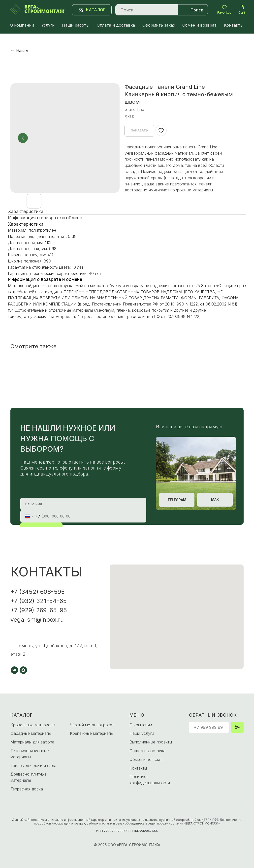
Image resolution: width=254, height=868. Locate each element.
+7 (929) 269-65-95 (39, 610)
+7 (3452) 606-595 (38, 592)
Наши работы (76, 25)
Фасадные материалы (31, 733)
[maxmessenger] (23, 670)
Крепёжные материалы (92, 733)
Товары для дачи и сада (33, 766)
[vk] (14, 670)
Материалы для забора (32, 742)
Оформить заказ (159, 25)
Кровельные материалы (33, 725)
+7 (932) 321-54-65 (39, 601)
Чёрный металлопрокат (92, 725)
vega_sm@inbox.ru (37, 620)
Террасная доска (27, 789)
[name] (83, 504)
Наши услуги (142, 733)
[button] (224, 10)
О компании (22, 25)
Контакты (234, 25)
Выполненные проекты (151, 742)
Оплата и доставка (116, 25)
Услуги (48, 25)
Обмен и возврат (199, 25)
